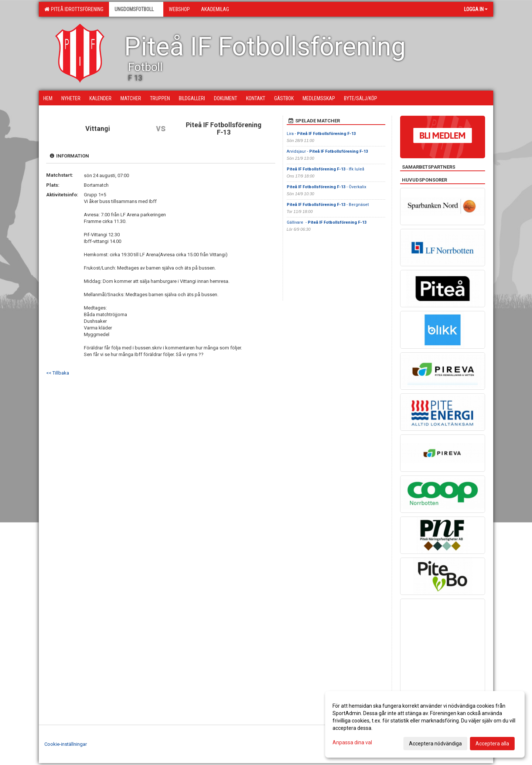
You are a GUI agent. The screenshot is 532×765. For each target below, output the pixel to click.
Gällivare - (327, 222)
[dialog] (425, 724)
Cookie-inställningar (66, 744)
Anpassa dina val (352, 742)
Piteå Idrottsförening (74, 9)
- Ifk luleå (325, 169)
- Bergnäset (328, 205)
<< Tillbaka (58, 373)
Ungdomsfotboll (136, 9)
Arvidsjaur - (327, 151)
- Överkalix (326, 187)
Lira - (321, 134)
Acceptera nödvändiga (435, 744)
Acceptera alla (492, 744)
